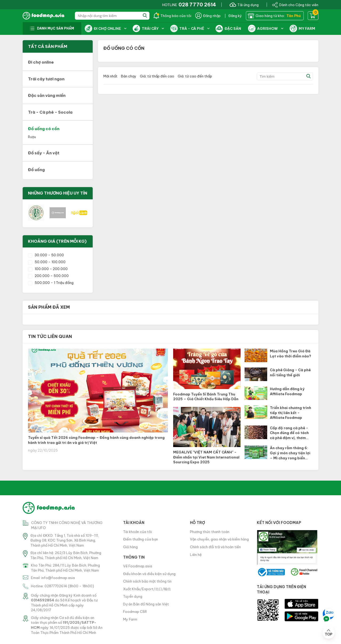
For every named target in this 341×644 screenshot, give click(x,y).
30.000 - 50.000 (46, 255)
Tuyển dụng (133, 596)
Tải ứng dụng (244, 5)
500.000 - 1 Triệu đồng (51, 283)
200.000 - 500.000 (48, 276)
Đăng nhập (208, 16)
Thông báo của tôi (172, 16)
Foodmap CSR (135, 612)
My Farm (130, 619)
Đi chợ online (41, 62)
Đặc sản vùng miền (47, 95)
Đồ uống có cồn (44, 129)
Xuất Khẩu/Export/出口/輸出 (147, 589)
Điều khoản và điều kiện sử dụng (149, 574)
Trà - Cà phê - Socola (50, 112)
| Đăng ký (233, 16)
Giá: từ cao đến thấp (195, 76)
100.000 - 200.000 (48, 269)
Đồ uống (36, 170)
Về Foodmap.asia (138, 566)
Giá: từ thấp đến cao (157, 76)
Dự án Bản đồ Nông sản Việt (146, 604)
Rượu (32, 137)
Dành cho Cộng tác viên (295, 5)
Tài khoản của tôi (137, 532)
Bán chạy (129, 76)
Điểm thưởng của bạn (141, 539)
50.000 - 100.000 (47, 262)
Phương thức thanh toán (210, 532)
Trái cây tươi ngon (46, 79)
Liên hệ (196, 555)
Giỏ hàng (130, 547)
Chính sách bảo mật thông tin (147, 581)
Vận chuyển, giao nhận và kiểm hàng (219, 539)
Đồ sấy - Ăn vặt (44, 153)
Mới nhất (110, 76)
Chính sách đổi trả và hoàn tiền (215, 547)
